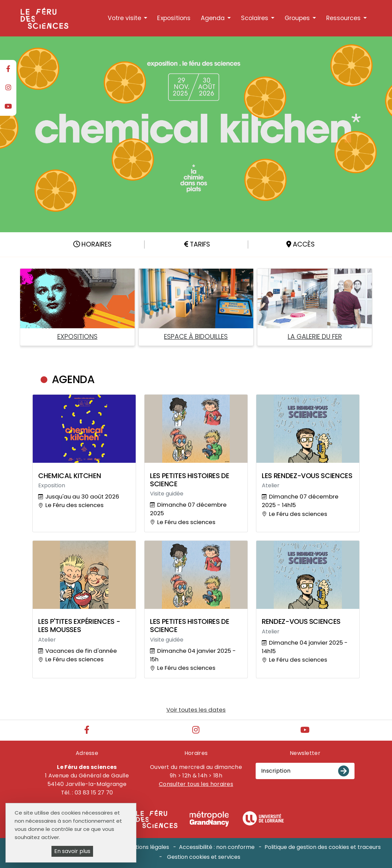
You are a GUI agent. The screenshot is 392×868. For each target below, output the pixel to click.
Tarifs (197, 244)
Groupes (297, 18)
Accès (300, 244)
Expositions (174, 18)
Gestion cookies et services (204, 857)
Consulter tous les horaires (196, 784)
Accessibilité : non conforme (217, 847)
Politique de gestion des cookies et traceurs (323, 847)
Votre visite (124, 18)
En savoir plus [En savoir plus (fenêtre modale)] (72, 851)
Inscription (276, 771)
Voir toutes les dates (196, 710)
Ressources (343, 18)
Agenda (213, 18)
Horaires (92, 244)
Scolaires (255, 18)
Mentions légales (147, 847)
